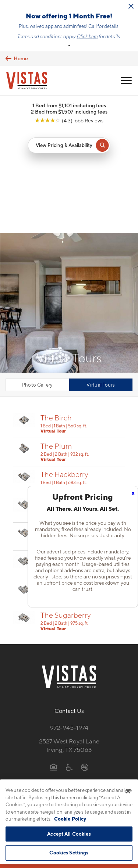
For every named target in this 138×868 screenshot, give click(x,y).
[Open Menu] (126, 80)
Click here (87, 36)
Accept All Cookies (69, 834)
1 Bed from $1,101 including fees (69, 105)
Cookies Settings (69, 853)
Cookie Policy (70, 819)
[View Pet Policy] (69, 679)
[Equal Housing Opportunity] (54, 664)
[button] (69, 46)
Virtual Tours (101, 282)
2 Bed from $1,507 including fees (69, 112)
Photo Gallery (37, 282)
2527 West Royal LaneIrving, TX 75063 (69, 643)
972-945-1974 (69, 625)
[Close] (128, 791)
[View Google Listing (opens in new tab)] (69, 120)
